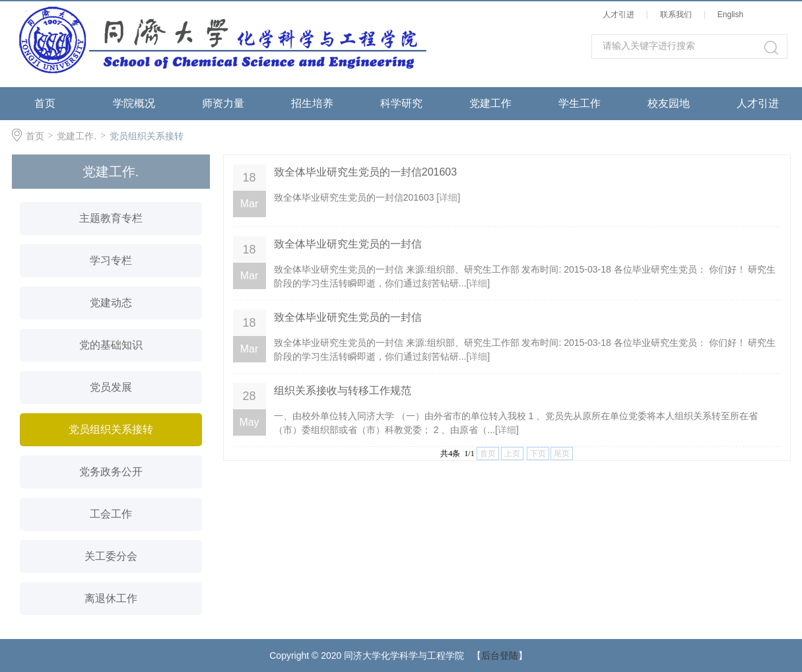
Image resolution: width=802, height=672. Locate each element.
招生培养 (312, 103)
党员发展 (111, 387)
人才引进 (621, 15)
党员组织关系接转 (147, 136)
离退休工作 (111, 598)
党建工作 (490, 103)
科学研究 (401, 103)
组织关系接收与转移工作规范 (343, 390)
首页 (45, 103)
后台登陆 (500, 655)
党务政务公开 (111, 472)
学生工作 (580, 103)
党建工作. (77, 136)
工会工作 (111, 514)
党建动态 (111, 303)
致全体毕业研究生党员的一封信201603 (365, 172)
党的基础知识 (111, 345)
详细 (448, 197)
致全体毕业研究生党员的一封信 (348, 244)
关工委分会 (111, 556)
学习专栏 (111, 260)
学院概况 (134, 103)
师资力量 (223, 103)
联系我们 (678, 15)
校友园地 (669, 103)
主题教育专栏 (111, 218)
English (733, 15)
